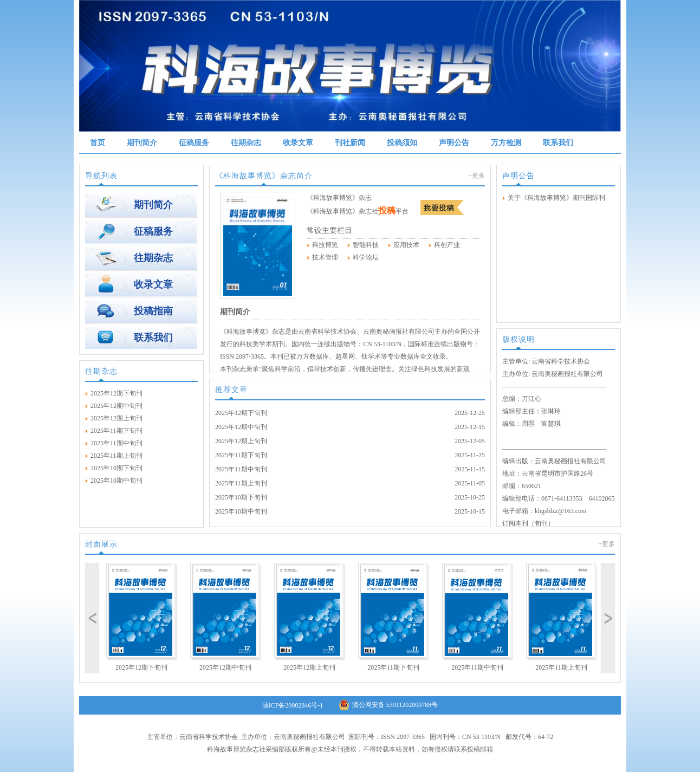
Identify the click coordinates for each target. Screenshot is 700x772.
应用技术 (406, 245)
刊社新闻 (350, 143)
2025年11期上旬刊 (116, 456)
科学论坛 (366, 257)
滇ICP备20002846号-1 (293, 705)
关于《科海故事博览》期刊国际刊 (556, 198)
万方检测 (506, 143)
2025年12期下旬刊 (116, 393)
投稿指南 (153, 311)
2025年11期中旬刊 (116, 443)
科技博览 (325, 245)
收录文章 (298, 143)
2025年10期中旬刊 (116, 481)
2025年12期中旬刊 (116, 406)
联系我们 (558, 143)
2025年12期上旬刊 (116, 418)
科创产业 (447, 245)
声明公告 (454, 143)
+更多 (477, 176)
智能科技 (366, 245)
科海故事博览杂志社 (236, 749)
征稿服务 (194, 143)
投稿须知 (402, 143)
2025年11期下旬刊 (116, 431)
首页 (98, 143)
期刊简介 (142, 143)
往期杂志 (246, 143)
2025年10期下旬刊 (116, 468)
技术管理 (325, 257)
